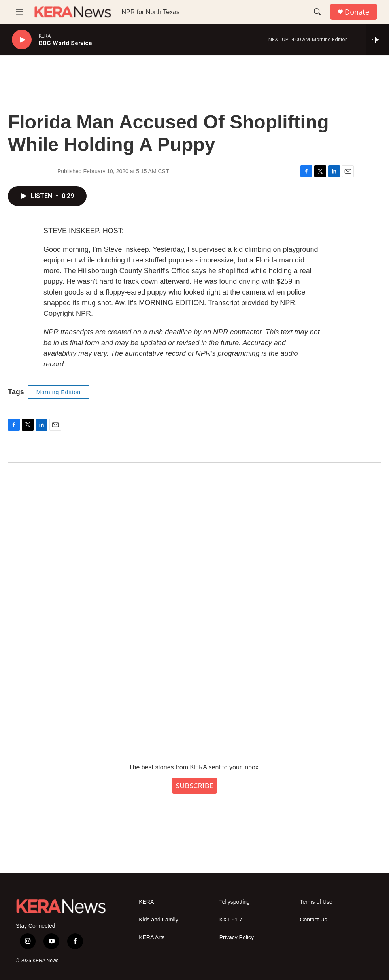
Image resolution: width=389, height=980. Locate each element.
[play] (22, 40)
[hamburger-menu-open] (19, 12)
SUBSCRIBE (194, 786)
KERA (146, 902)
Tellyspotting (235, 902)
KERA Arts (152, 938)
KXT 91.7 (231, 920)
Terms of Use (316, 902)
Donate (357, 12)
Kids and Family (159, 920)
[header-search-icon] (317, 12)
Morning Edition (59, 392)
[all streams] (377, 40)
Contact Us (313, 920)
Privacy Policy (237, 938)
